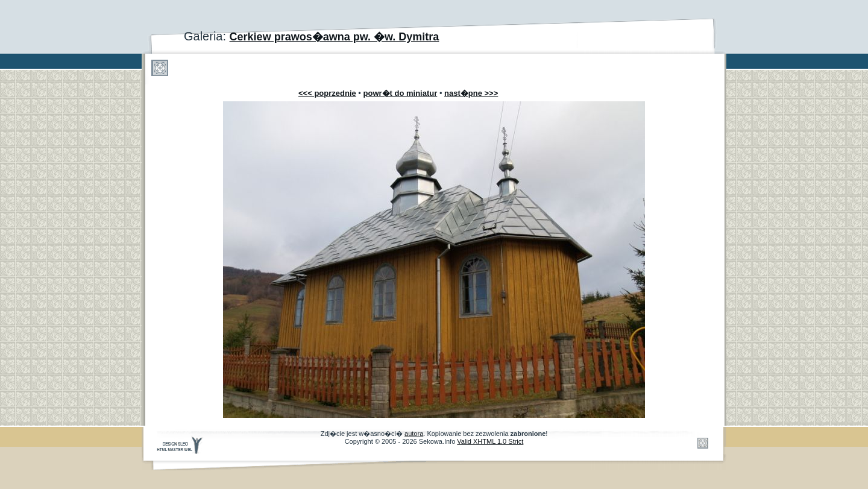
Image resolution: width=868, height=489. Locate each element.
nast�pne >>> (471, 93)
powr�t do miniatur (401, 93)
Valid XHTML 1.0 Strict (490, 441)
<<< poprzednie (327, 93)
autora (414, 434)
